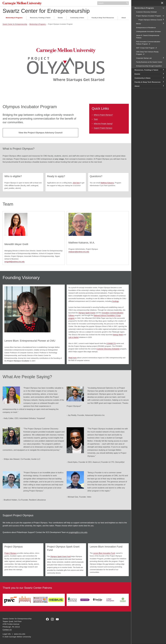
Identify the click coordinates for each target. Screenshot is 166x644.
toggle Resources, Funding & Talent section (163, 70)
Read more (72, 358)
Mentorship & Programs (14, 18)
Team (96, 119)
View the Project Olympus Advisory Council (41, 133)
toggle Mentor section (163, 23)
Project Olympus (10, 553)
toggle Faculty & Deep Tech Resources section (163, 82)
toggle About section (163, 86)
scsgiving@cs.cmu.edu (78, 532)
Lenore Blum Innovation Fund (104, 553)
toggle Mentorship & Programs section (163, 8)
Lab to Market (73, 337)
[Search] (113, 3)
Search (127, 3)
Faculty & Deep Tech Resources (103, 18)
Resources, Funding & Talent (40, 18)
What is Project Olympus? (103, 115)
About (124, 18)
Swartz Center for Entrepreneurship (46, 11)
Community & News (77, 18)
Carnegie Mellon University (22, 3)
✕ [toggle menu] (162, 3)
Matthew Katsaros (107, 183)
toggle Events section (163, 74)
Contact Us (7, 630)
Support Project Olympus (103, 128)
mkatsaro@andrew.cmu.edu (79, 252)
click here (76, 183)
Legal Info (7, 634)
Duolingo (115, 301)
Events (60, 18)
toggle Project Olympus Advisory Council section (163, 20)
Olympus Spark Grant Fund (60, 556)
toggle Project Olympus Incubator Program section (163, 16)
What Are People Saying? (103, 124)
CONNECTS (111, 343)
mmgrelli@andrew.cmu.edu (14, 262)
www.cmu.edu (20, 634)
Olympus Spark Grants (87, 313)
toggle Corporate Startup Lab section (163, 58)
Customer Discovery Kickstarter (108, 349)
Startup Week (118, 335)
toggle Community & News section (163, 78)
